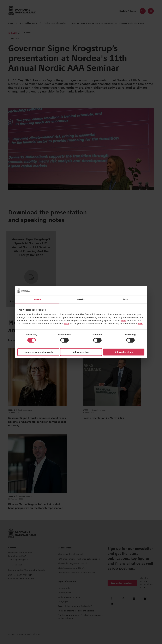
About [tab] (125, 299)
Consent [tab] (37, 299)
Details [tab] (81, 299)
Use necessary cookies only (38, 352)
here (124, 320)
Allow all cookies (124, 352)
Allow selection (81, 352)
